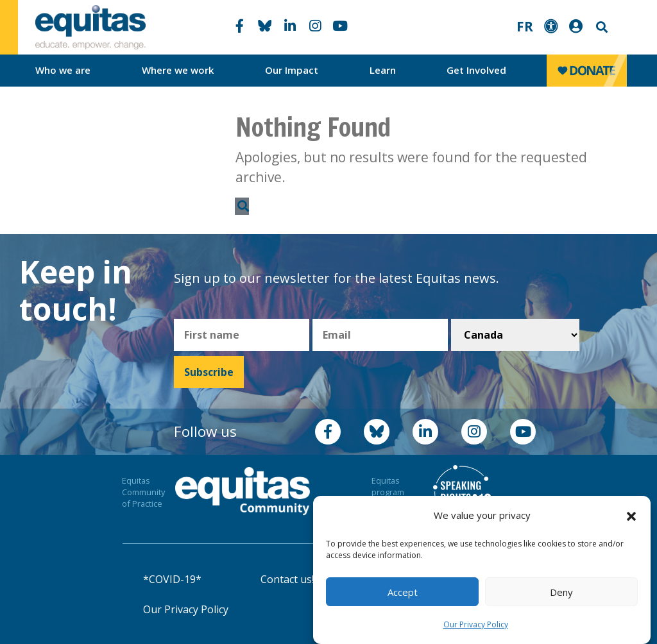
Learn (383, 70)
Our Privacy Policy (476, 624)
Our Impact (292, 70)
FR (525, 26)
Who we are (63, 70)
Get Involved (476, 70)
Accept (403, 592)
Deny (561, 592)
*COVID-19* (172, 579)
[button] (631, 516)
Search (601, 27)
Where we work (178, 70)
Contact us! (287, 579)
